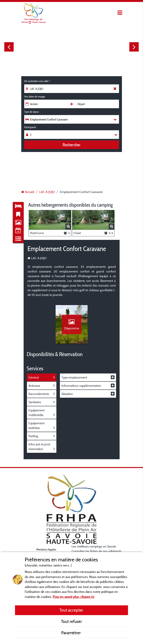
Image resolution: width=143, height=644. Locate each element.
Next (134, 47)
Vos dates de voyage (35, 96)
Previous (9, 47)
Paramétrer (71, 633)
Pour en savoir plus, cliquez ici (73, 597)
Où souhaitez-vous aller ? (37, 81)
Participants (30, 127)
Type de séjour (32, 112)
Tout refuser (71, 621)
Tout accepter (71, 610)
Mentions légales (46, 549)
